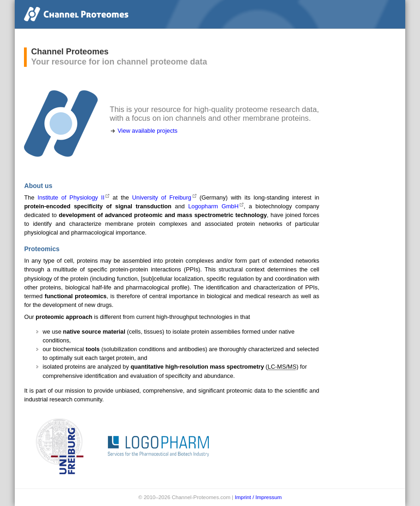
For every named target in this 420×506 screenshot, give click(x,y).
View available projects (148, 131)
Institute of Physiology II (71, 197)
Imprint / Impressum (258, 497)
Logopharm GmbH (213, 206)
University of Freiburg (162, 197)
